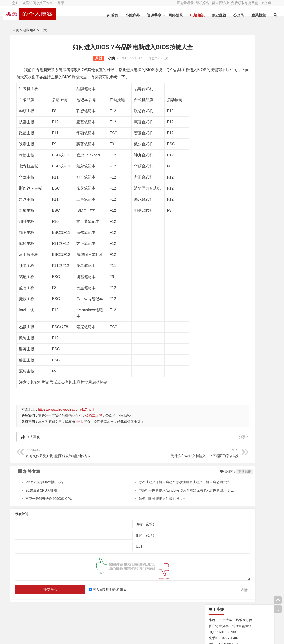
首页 (16, 30)
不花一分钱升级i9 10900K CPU (49, 499)
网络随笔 (169, 15)
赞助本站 (109, 629)
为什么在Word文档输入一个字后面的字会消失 (146, 452)
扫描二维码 (94, 415)
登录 (61, 3)
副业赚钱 (212, 15)
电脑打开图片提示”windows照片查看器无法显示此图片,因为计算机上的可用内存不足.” (177, 490)
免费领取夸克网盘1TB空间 (251, 3)
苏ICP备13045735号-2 (103, 638)
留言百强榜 (220, 3)
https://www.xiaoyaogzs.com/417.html (66, 409)
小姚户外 (125, 15)
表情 (191, 590)
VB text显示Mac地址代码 (44, 482)
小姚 (85, 58)
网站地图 (32, 629)
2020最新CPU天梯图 (41, 490)
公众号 (232, 15)
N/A (208, 238)
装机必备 (203, 3)
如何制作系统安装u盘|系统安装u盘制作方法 (66, 452)
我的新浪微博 (248, 634)
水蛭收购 (70, 622)
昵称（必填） (119, 524)
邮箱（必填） (119, 535)
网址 (113, 547)
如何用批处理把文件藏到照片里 (137, 499)
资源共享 (147, 15)
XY (79, 638)
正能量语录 (185, 3)
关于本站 (32, 622)
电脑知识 (190, 15)
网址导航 (248, 621)
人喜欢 (31, 437)
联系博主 (251, 15)
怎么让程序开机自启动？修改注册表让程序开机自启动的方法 (158, 482)
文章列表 (109, 622)
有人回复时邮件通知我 (94, 589)
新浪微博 (147, 622)
